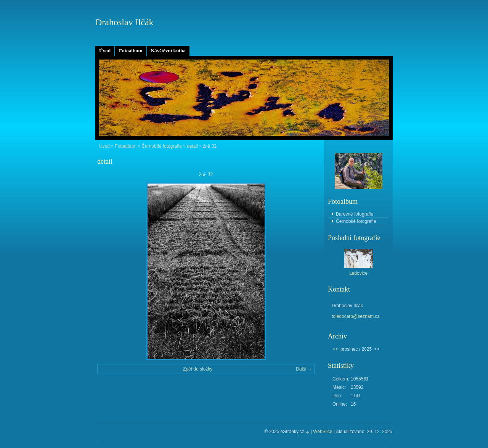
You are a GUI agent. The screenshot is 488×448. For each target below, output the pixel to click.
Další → (304, 369)
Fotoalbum (131, 51)
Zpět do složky (198, 369)
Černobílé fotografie (161, 146)
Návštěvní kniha (168, 51)
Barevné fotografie (355, 214)
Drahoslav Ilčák (124, 22)
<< (335, 349)
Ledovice (358, 273)
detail (192, 146)
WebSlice (323, 432)
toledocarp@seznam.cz (356, 316)
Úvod (105, 51)
